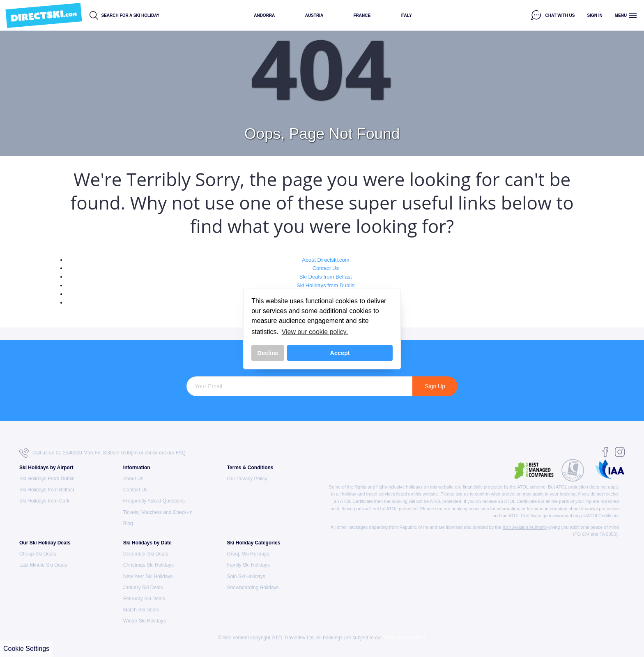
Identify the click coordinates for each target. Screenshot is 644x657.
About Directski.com (326, 260)
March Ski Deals (141, 610)
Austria (314, 15)
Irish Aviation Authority (525, 527)
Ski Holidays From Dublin (47, 479)
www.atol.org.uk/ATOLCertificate (586, 516)
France (362, 15)
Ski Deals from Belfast (326, 277)
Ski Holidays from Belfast (47, 490)
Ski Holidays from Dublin (326, 285)
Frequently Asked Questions (154, 501)
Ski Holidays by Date (147, 543)
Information (137, 468)
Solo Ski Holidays (246, 576)
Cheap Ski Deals (38, 554)
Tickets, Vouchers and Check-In (158, 512)
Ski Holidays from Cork (44, 501)
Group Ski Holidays (248, 554)
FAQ (181, 453)
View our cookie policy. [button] (315, 332)
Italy (406, 15)
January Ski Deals (143, 588)
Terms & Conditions (250, 468)
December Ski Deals (146, 554)
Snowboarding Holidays (253, 588)
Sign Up (435, 386)
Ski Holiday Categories (253, 543)
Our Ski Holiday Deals (45, 543)
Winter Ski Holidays (145, 621)
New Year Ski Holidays (148, 576)
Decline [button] (268, 353)
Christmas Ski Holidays (148, 565)
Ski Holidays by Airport (46, 468)
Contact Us (326, 268)
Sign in (595, 15)
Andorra (264, 15)
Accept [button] (340, 353)
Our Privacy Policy (247, 479)
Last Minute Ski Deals (43, 565)
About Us (133, 479)
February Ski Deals (144, 599)
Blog (128, 523)
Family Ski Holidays (248, 565)
